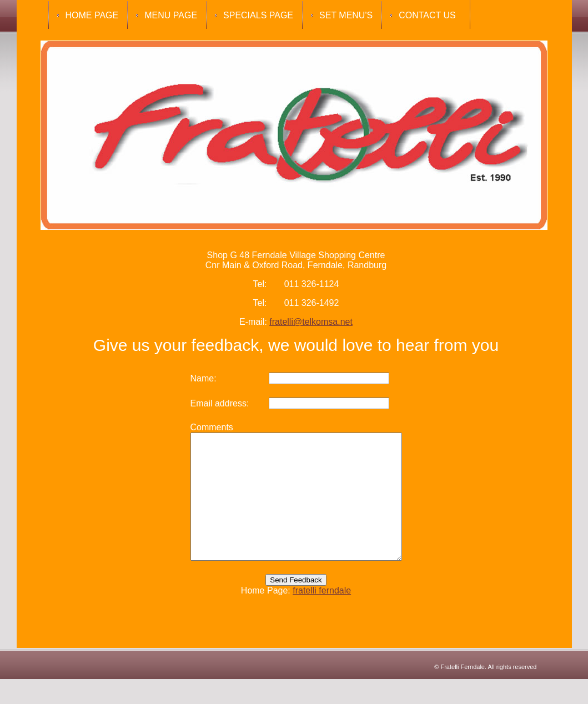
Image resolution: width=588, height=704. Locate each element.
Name (190, 378)
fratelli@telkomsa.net (311, 322)
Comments (199, 427)
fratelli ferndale (322, 615)
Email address (206, 403)
